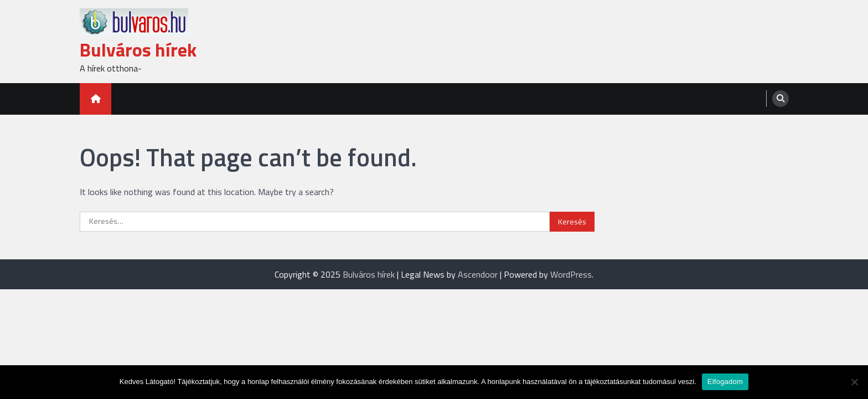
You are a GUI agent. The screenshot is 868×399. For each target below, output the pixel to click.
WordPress (571, 274)
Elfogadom (725, 382)
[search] (781, 99)
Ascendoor (478, 274)
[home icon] (95, 99)
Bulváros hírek (138, 50)
